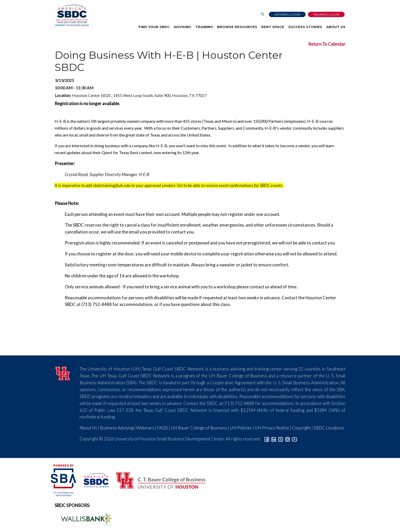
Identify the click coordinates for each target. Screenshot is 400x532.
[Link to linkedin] (274, 439)
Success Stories (305, 27)
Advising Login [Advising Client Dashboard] (287, 14)
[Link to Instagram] (287, 439)
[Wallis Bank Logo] (84, 519)
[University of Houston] (63, 373)
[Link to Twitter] (281, 439)
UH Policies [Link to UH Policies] (241, 428)
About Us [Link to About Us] (88, 428)
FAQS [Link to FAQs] (162, 428)
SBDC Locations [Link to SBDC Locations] (329, 428)
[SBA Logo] (64, 480)
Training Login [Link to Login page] (326, 14)
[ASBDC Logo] (93, 480)
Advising (183, 27)
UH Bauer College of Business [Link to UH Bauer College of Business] (199, 428)
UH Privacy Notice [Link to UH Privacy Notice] (272, 428)
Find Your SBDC (154, 27)
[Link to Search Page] (262, 14)
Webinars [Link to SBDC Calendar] (145, 428)
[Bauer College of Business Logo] (158, 480)
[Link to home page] (71, 16)
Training (204, 27)
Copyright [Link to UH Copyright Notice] (301, 428)
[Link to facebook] (267, 439)
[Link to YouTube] (294, 439)
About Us (336, 27)
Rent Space (273, 27)
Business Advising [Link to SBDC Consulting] (117, 428)
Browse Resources (237, 27)
